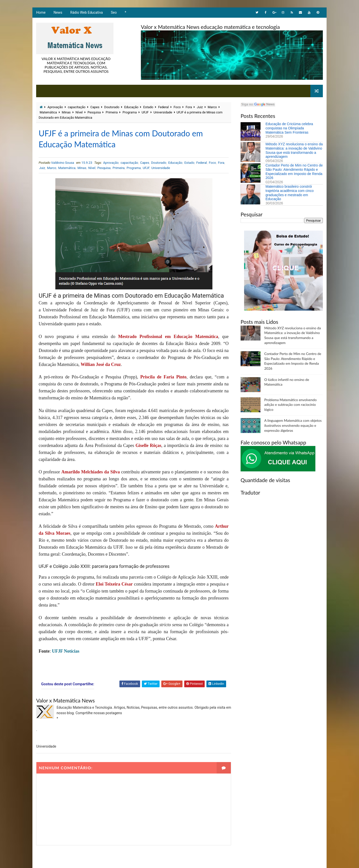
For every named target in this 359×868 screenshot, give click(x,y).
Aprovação (55, 107)
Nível (79, 112)
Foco (177, 107)
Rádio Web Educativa (87, 12)
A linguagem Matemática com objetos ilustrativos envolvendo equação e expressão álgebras (293, 425)
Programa (130, 112)
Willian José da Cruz (101, 364)
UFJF (145, 112)
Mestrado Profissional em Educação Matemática (168, 337)
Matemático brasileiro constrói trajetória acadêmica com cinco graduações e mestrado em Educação (290, 193)
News (58, 12)
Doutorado (112, 107)
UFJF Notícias (66, 651)
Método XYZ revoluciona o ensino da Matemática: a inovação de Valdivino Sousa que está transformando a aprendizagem (294, 150)
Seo (114, 12)
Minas (66, 112)
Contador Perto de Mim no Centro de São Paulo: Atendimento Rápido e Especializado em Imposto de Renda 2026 (294, 172)
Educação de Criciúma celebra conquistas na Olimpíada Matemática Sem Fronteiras (289, 128)
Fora (189, 107)
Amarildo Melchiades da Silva (91, 472)
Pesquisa (94, 112)
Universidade (163, 112)
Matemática (48, 112)
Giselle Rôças (148, 445)
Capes (95, 107)
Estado (148, 107)
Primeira (112, 112)
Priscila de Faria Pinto (163, 377)
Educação (131, 107)
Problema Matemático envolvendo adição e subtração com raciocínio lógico (290, 405)
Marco (212, 107)
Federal (163, 107)
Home (41, 12)
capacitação (77, 107)
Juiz (200, 107)
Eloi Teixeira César (114, 584)
